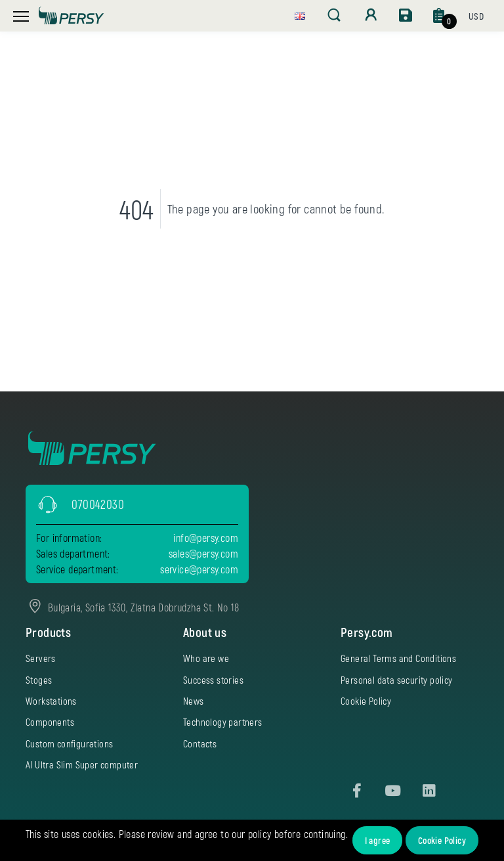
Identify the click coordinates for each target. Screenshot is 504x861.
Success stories (213, 680)
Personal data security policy (397, 680)
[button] (300, 14)
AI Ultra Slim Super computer (82, 764)
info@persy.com (206, 538)
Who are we (206, 658)
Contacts (200, 743)
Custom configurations (69, 743)
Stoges (39, 680)
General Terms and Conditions (398, 658)
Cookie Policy (442, 840)
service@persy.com (199, 569)
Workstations (51, 701)
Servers (41, 658)
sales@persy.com (203, 553)
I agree (378, 840)
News (194, 701)
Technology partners (223, 722)
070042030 (98, 504)
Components (50, 722)
